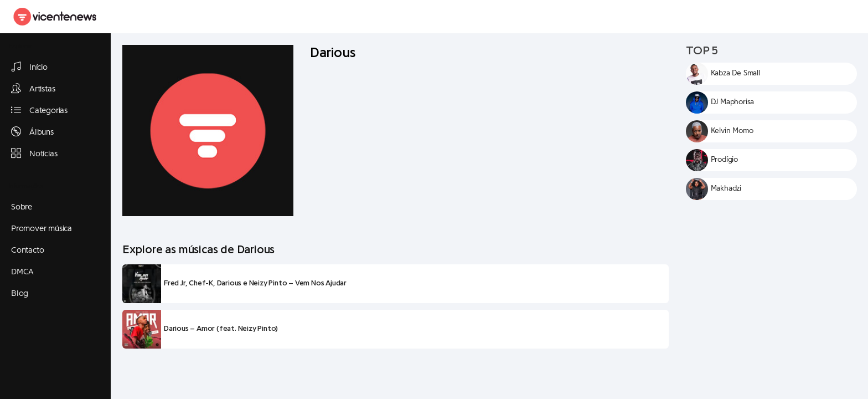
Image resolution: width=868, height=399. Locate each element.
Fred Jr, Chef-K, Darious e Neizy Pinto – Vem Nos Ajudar (255, 283)
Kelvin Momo (732, 131)
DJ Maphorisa (733, 102)
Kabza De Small (735, 73)
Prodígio (724, 160)
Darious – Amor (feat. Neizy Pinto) (221, 329)
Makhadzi (726, 188)
